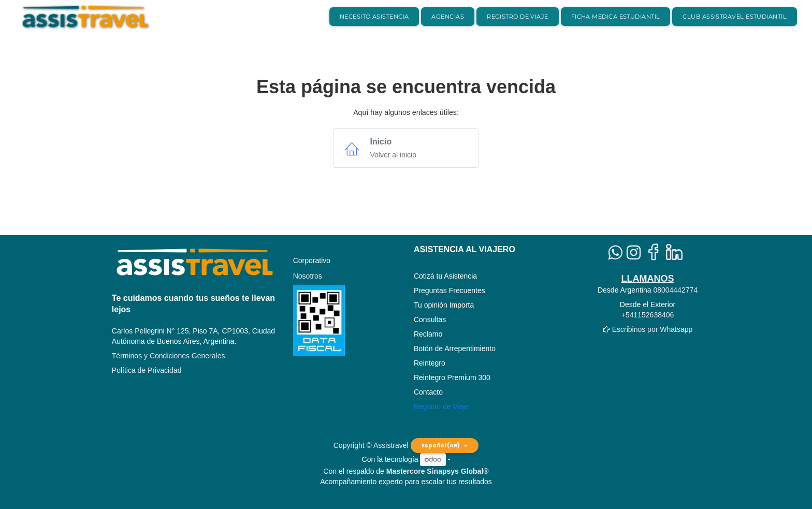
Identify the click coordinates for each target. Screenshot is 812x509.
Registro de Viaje (441, 406)
